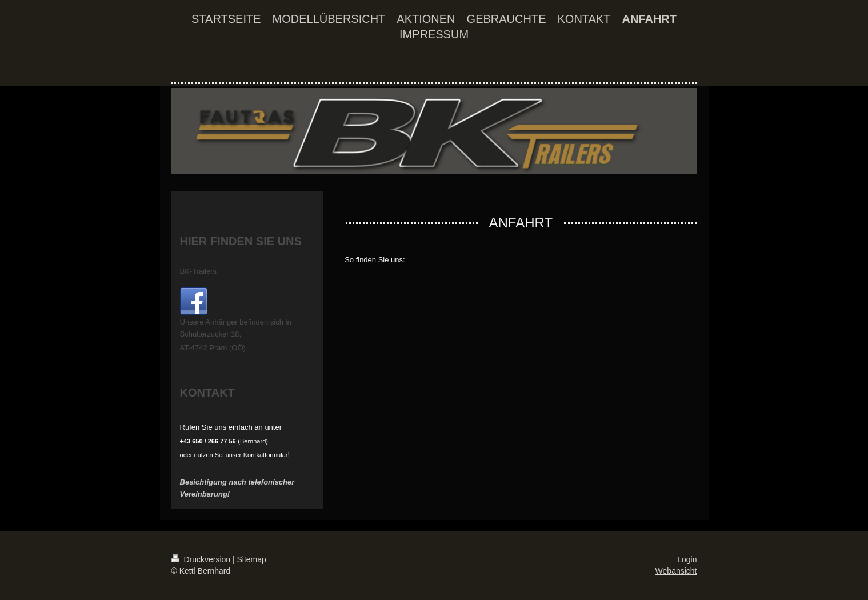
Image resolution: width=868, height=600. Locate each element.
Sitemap (252, 559)
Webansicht (676, 571)
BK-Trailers (199, 271)
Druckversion (202, 559)
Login (687, 559)
